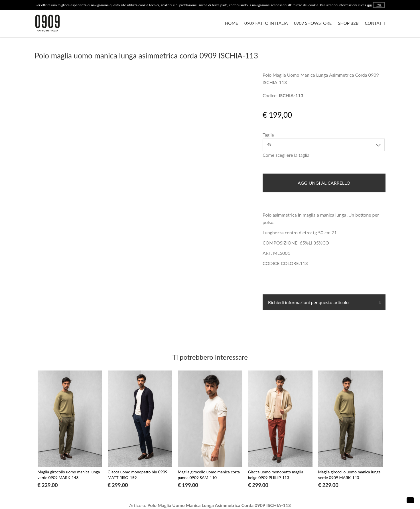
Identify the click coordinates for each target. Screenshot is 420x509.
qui (369, 5)
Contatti (375, 23)
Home (232, 23)
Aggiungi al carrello (324, 183)
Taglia (268, 135)
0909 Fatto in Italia (266, 23)
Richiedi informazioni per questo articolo (308, 302)
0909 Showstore (313, 23)
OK (379, 5)
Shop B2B (348, 23)
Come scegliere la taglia (286, 155)
